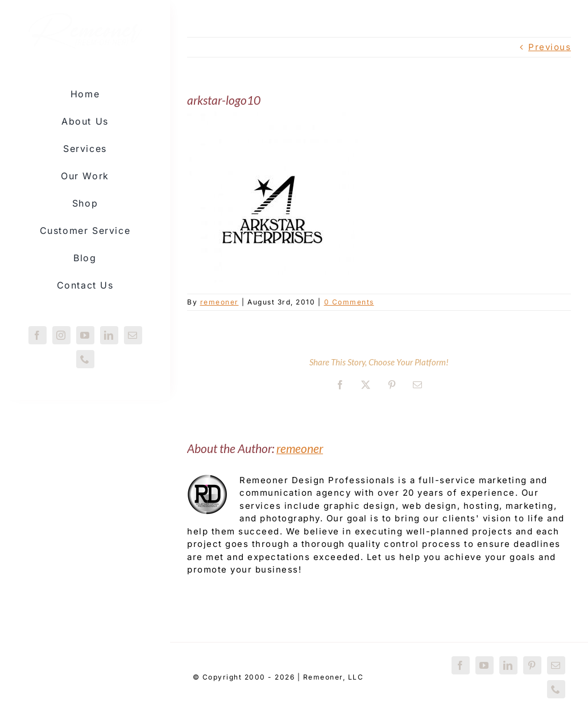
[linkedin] (109, 335)
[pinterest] (532, 665)
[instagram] (61, 335)
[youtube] (85, 335)
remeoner (220, 302)
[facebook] (38, 335)
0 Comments (349, 302)
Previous (550, 47)
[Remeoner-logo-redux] (85, 23)
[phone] (85, 359)
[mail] (133, 335)
